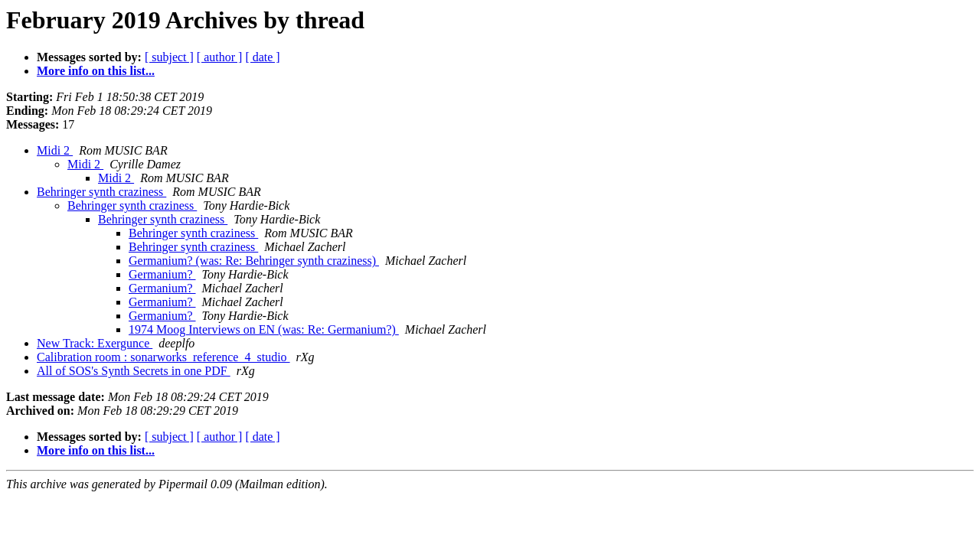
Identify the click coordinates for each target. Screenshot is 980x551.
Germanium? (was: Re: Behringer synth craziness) (254, 261)
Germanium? (162, 274)
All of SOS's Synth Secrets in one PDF (134, 371)
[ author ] (220, 57)
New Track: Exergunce (95, 343)
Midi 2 (55, 150)
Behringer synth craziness (101, 192)
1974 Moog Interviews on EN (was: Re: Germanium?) (264, 329)
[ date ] (262, 57)
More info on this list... (96, 71)
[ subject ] (169, 57)
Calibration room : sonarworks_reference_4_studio (163, 357)
